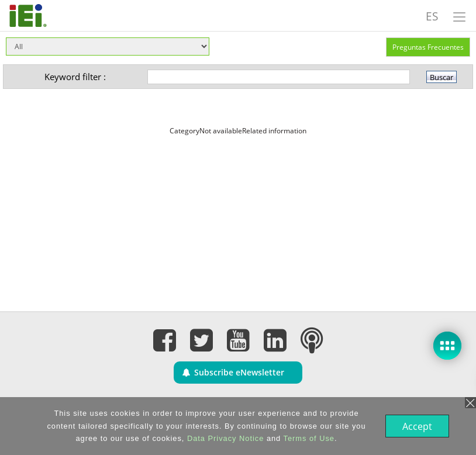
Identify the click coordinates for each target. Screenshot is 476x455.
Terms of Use (308, 438)
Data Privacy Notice (224, 438)
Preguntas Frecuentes (428, 47)
